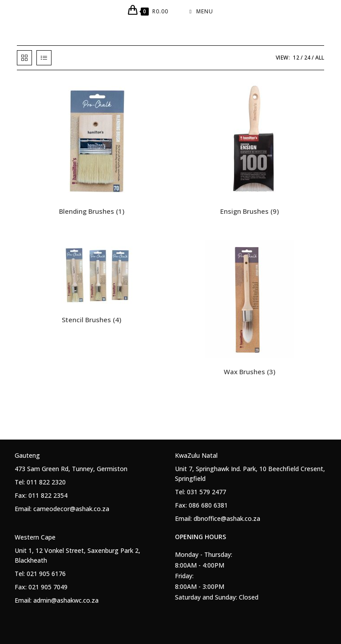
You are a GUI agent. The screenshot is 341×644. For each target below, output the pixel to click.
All (320, 58)
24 (307, 58)
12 (296, 58)
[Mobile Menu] (201, 12)
